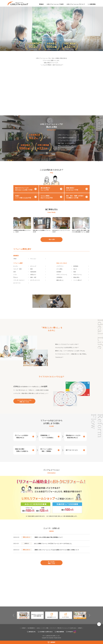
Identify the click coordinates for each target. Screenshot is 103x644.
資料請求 (53, 642)
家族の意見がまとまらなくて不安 (72, 192)
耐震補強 (76, 269)
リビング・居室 (17, 272)
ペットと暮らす (78, 283)
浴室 (15, 275)
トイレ (15, 278)
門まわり (16, 280)
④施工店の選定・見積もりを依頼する (22, 453)
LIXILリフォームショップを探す (55, 4)
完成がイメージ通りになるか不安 (23, 200)
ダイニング (33, 269)
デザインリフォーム (62, 278)
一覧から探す (51, 243)
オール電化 (59, 272)
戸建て (15, 262)
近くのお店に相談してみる (51, 566)
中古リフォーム (78, 278)
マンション (33, 262)
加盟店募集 (93, 4)
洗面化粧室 (33, 275)
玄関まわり (33, 278)
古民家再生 (59, 280)
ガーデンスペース (35, 283)
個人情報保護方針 (31, 628)
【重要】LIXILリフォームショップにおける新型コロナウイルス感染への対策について (56, 553)
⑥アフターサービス (72, 453)
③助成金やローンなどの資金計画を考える (73, 440)
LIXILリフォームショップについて (76, 4)
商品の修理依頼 (60, 632)
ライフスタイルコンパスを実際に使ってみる (24, 404)
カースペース (17, 286)
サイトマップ (53, 628)
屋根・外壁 (33, 280)
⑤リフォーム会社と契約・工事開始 (46, 453)
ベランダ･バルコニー (19, 283)
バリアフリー (60, 269)
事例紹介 (42, 4)
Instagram (72, 632)
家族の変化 (76, 280)
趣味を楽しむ (60, 283)
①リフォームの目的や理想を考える (22, 440)
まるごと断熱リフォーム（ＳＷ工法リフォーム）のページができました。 (53, 547)
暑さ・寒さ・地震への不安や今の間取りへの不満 (75, 200)
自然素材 (59, 275)
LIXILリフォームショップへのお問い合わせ (68, 628)
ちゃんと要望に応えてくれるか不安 (47, 200)
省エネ (75, 272)
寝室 (31, 272)
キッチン (16, 269)
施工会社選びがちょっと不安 (45, 192)
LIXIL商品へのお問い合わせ (46, 632)
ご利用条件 (23, 628)
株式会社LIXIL (32, 632)
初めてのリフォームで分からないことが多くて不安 (24, 192)
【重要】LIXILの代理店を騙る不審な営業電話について (48, 540)
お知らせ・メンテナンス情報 (43, 628)
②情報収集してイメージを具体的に (47, 440)
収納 (75, 275)
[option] (51, 501)
